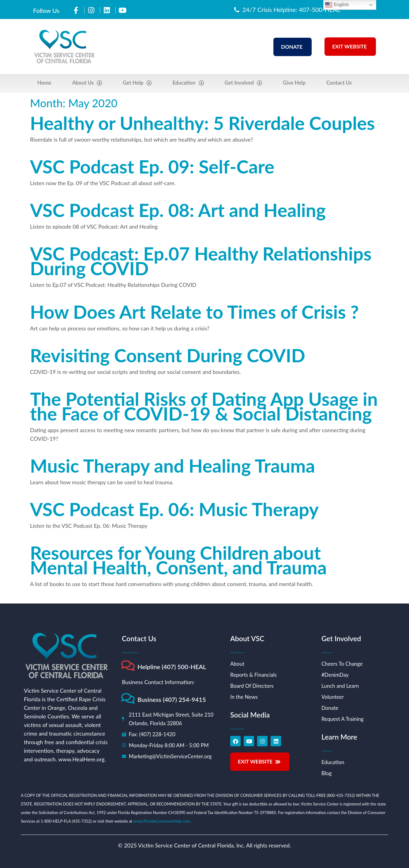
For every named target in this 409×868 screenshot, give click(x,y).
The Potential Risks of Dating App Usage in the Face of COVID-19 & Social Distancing (204, 406)
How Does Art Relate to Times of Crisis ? (194, 312)
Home (44, 83)
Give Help (294, 83)
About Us (87, 83)
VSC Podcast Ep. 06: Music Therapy (174, 509)
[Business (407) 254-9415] (128, 698)
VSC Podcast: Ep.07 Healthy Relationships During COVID (201, 261)
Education (188, 83)
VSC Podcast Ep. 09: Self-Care (152, 166)
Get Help (137, 83)
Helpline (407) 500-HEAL (172, 667)
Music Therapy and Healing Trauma (173, 466)
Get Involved (244, 83)
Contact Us (339, 83)
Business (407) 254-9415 (172, 699)
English (337, 5)
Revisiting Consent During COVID (168, 355)
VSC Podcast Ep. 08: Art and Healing (178, 210)
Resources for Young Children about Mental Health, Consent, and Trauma (178, 560)
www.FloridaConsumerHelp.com (161, 821)
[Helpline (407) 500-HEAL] (128, 666)
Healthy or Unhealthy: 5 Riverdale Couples (202, 123)
